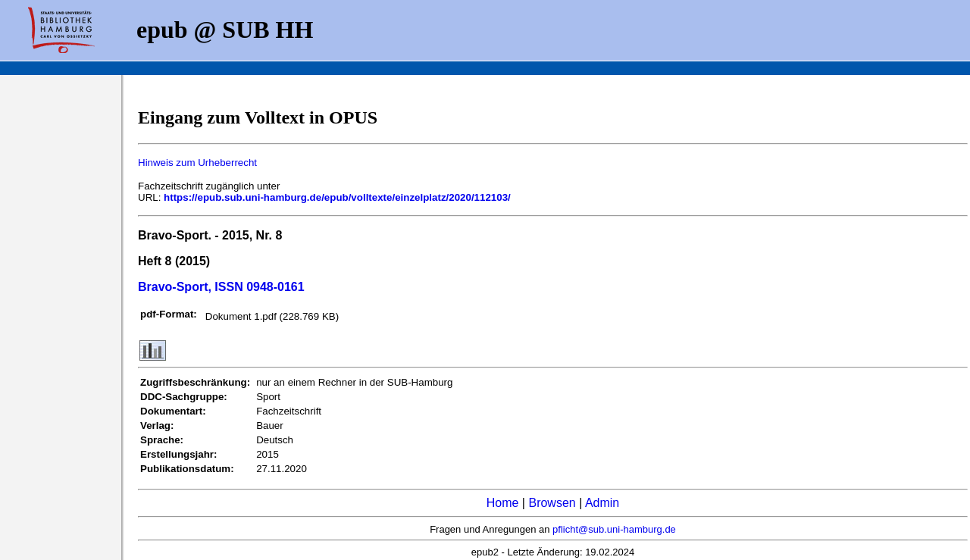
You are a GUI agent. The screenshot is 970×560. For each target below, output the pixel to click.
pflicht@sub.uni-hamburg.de (614, 529)
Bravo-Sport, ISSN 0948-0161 (221, 287)
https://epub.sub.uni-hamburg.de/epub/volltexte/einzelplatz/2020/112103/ (337, 197)
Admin (602, 503)
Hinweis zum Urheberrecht (197, 163)
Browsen (552, 503)
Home (503, 503)
